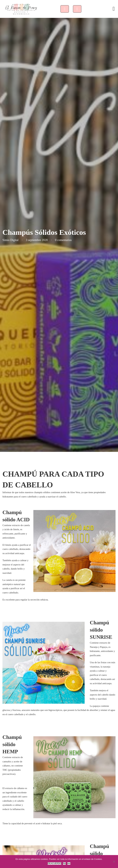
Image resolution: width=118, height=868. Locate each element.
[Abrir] (114, 9)
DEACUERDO (54, 863)
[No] (114, 862)
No (64, 863)
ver (69, 863)
